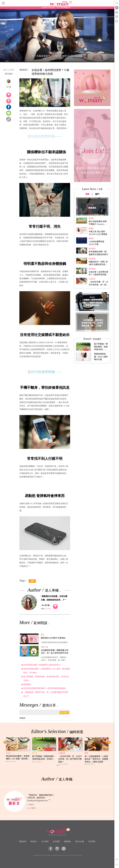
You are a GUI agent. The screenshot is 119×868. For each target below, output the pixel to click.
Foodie (8, 753)
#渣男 (32, 581)
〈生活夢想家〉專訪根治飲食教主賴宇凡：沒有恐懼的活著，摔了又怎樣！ (92, 323)
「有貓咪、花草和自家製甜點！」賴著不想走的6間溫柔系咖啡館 (92, 303)
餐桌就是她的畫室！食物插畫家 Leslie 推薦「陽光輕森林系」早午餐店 (47, 671)
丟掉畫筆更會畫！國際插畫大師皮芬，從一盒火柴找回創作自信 (55, 652)
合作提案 (56, 841)
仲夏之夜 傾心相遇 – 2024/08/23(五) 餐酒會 (98, 233)
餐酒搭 (91, 218)
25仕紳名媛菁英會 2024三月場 (96, 243)
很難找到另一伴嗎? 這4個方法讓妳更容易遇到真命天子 (98, 263)
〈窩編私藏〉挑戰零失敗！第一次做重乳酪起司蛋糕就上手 (46, 694)
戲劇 (92, 205)
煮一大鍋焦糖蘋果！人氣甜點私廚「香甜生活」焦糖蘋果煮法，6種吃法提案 (96, 759)
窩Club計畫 (80, 841)
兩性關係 (9, 74)
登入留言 (64, 712)
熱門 (97, 194)
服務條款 (68, 841)
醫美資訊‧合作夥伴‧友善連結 (53, 638)
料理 (86, 753)
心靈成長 (92, 279)
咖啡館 (92, 297)
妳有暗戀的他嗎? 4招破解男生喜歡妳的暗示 (42, 665)
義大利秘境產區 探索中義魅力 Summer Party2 (98, 223)
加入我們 (45, 841)
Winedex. (48, 855)
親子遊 (35, 753)
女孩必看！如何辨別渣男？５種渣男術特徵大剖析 (98, 273)
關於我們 (23, 841)
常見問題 (92, 841)
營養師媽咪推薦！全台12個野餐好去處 (101, 357)
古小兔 (9, 87)
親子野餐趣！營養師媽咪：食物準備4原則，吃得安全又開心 (46, 679)
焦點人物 (44, 647)
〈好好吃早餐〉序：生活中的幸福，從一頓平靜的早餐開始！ (98, 283)
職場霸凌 (27, 684)
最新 (87, 194)
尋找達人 (34, 841)
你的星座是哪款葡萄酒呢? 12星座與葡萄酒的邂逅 (44, 688)
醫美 (43, 635)
